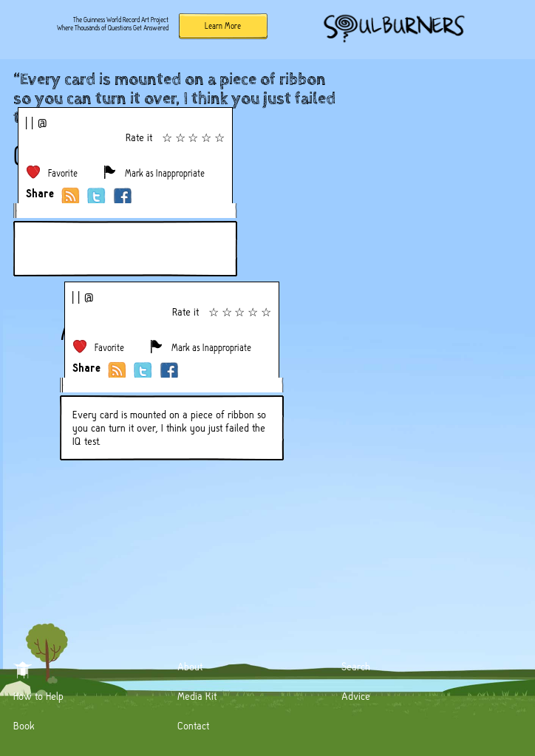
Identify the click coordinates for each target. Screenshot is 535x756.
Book (24, 726)
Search (356, 667)
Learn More (223, 26)
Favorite (63, 173)
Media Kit (197, 696)
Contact (193, 726)
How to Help (38, 696)
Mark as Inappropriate (165, 173)
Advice (356, 696)
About (190, 667)
